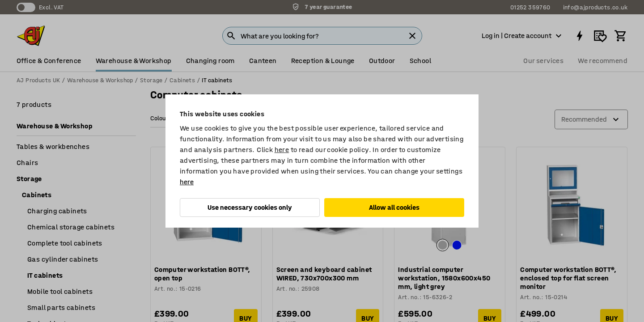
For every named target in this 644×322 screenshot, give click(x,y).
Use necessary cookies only (250, 207)
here (282, 150)
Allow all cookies (394, 207)
